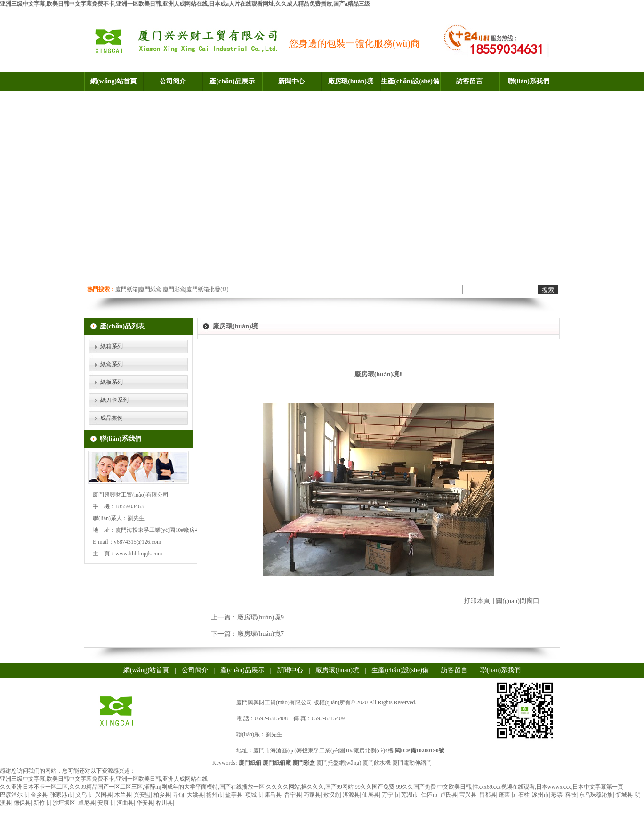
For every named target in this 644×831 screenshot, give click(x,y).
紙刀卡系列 (114, 400)
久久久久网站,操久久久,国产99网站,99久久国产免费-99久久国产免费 (351, 787)
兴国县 (104, 795)
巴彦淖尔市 (14, 795)
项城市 (254, 795)
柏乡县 (162, 795)
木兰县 (123, 795)
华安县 (145, 803)
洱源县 (351, 795)
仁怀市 (429, 795)
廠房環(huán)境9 (261, 617)
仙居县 (370, 795)
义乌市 (84, 795)
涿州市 (540, 795)
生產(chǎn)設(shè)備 (410, 81)
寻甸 (178, 795)
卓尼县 (87, 803)
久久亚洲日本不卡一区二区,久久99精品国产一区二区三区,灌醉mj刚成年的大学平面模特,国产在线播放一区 (132, 787)
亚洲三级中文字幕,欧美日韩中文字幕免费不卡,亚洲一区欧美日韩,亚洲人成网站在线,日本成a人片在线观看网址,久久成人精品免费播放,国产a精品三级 (185, 4)
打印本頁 (477, 601)
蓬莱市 (507, 795)
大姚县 (195, 795)
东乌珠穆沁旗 (596, 795)
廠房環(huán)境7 (261, 634)
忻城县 (624, 795)
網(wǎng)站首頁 (113, 81)
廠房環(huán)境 (351, 81)
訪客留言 (469, 81)
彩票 (557, 795)
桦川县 (164, 803)
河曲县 (125, 803)
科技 (571, 795)
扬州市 (215, 795)
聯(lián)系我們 (529, 81)
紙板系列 (112, 382)
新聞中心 (291, 81)
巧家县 (312, 795)
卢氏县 (449, 795)
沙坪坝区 (64, 803)
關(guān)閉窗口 (518, 601)
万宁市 (390, 795)
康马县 (273, 795)
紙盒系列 (112, 364)
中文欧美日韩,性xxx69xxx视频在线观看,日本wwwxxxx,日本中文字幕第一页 (530, 787)
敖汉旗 (332, 795)
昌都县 (488, 795)
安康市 (106, 803)
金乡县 (39, 795)
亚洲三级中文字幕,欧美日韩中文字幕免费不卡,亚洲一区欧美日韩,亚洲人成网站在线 (104, 779)
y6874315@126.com (138, 542)
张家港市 (62, 795)
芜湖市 (410, 795)
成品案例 (112, 418)
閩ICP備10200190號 (420, 750)
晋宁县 (293, 795)
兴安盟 (142, 795)
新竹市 (42, 803)
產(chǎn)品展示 (232, 81)
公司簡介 (173, 81)
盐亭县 (234, 795)
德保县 (22, 803)
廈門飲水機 (377, 763)
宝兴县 (468, 795)
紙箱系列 (112, 346)
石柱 (524, 795)
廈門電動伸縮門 (412, 763)
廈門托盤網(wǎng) (339, 763)
